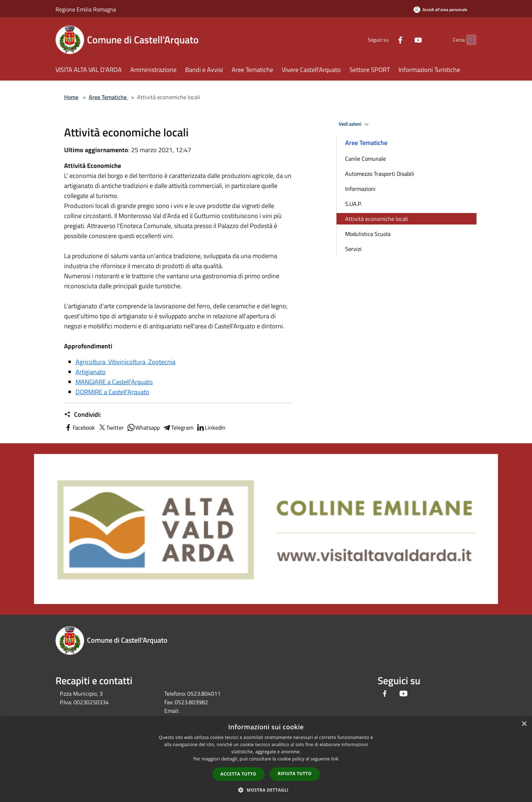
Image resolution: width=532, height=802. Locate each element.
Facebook (79, 427)
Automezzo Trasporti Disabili (380, 174)
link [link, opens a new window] (335, 759)
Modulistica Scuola (368, 234)
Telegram (178, 427)
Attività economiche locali (377, 219)
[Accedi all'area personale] (440, 9)
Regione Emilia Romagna (86, 9)
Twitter (111, 427)
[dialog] (266, 759)
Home (71, 97)
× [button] (524, 724)
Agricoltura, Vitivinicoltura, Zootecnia (125, 362)
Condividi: (83, 415)
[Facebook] (386, 40)
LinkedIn (211, 427)
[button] (266, 790)
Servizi (353, 249)
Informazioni (360, 189)
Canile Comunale (366, 159)
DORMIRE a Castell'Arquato (112, 392)
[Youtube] (404, 40)
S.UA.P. (353, 204)
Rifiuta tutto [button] (295, 774)
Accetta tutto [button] (238, 774)
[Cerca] (468, 40)
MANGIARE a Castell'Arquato (114, 382)
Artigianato (91, 372)
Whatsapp (143, 427)
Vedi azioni (355, 124)
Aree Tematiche (108, 97)
